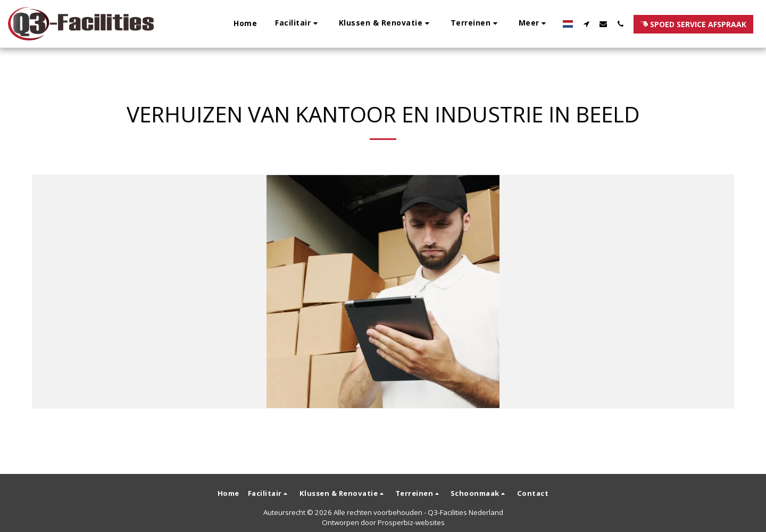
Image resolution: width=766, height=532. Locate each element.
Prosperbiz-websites (411, 522)
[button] (298, 24)
